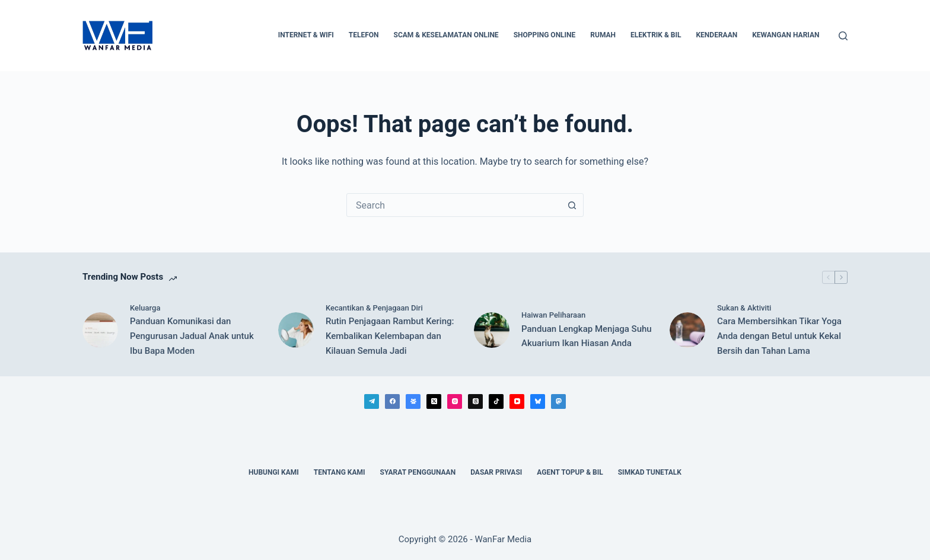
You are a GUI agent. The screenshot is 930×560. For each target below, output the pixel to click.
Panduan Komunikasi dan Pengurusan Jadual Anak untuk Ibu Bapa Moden (192, 336)
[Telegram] (372, 401)
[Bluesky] (538, 401)
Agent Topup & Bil (570, 472)
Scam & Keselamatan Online (446, 35)
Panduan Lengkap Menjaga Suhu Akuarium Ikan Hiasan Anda (587, 336)
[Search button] (572, 205)
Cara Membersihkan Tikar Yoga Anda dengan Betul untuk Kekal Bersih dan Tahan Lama (779, 336)
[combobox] (454, 205)
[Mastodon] (558, 401)
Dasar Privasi (496, 472)
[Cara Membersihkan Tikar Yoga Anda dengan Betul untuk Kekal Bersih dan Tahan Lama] (687, 330)
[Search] (843, 36)
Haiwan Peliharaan (553, 315)
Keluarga (145, 308)
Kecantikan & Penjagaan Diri (374, 308)
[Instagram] (455, 401)
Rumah (603, 35)
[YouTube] (517, 401)
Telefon (364, 35)
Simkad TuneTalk (650, 472)
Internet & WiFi (306, 35)
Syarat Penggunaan (418, 472)
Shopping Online (545, 35)
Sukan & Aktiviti (744, 308)
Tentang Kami (340, 472)
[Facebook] (392, 401)
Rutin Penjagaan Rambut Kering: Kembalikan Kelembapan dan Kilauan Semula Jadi (390, 336)
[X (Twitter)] (434, 401)
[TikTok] (496, 401)
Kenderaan (716, 35)
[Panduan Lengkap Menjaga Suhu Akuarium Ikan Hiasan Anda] (492, 330)
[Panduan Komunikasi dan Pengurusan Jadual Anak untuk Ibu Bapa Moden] (100, 330)
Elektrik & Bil (656, 35)
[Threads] (475, 401)
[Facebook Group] (413, 401)
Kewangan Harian (786, 35)
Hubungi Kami (274, 472)
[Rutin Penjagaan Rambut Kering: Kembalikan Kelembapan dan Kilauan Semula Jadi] (296, 330)
